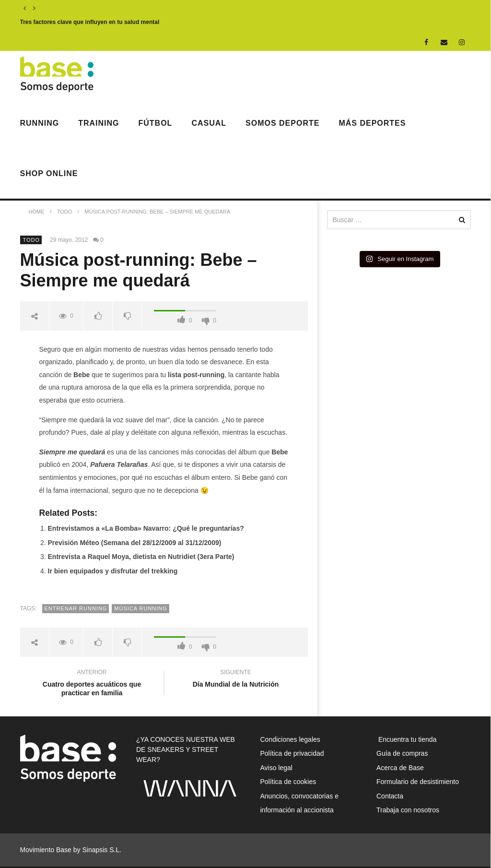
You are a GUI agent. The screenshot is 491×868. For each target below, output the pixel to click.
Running (40, 123)
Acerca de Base (400, 768)
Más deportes (372, 123)
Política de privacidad (292, 753)
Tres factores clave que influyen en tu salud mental (90, 22)
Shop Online (49, 173)
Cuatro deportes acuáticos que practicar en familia (92, 684)
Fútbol (156, 123)
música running (141, 608)
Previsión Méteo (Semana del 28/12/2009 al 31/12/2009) (135, 543)
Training (99, 123)
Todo (32, 240)
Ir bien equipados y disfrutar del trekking (113, 571)
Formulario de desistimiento (418, 782)
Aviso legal (276, 768)
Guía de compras (402, 753)
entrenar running (76, 608)
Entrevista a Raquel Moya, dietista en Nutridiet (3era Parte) (141, 557)
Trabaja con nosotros (408, 810)
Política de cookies (288, 782)
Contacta (390, 796)
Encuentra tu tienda (406, 739)
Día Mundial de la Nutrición (236, 680)
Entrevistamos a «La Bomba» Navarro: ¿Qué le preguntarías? (146, 528)
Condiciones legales (290, 739)
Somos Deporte (282, 123)
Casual (209, 123)
